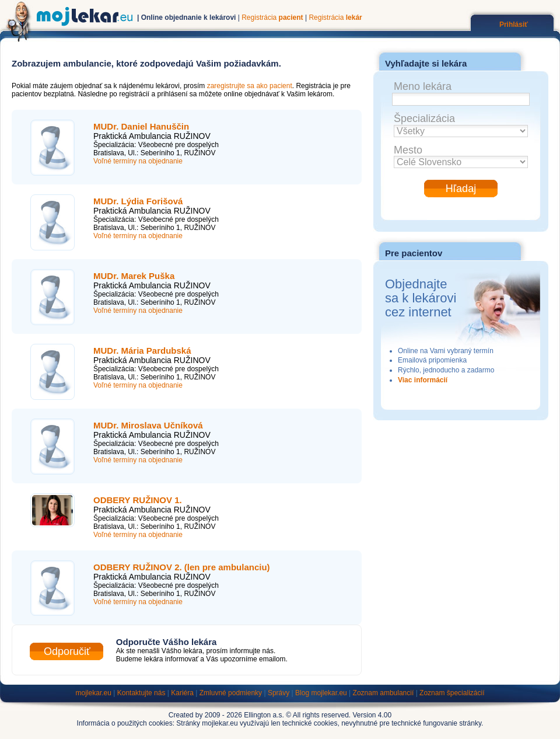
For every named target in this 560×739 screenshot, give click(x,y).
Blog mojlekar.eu (321, 693)
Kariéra (182, 693)
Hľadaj (461, 189)
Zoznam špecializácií (452, 693)
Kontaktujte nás (141, 693)
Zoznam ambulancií (384, 693)
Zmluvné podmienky (231, 693)
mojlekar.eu (94, 693)
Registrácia (272, 18)
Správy (279, 693)
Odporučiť (67, 651)
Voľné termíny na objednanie (138, 161)
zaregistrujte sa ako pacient (250, 86)
